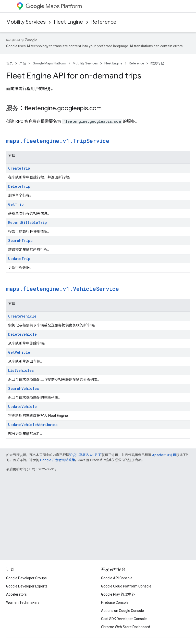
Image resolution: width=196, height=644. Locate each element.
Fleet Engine (68, 22)
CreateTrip (19, 168)
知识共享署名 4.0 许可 (85, 455)
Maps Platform (54, 6)
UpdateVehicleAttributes (33, 425)
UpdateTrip (19, 259)
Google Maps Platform (49, 63)
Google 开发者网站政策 (58, 460)
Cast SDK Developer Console (124, 619)
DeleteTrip (19, 186)
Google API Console (117, 578)
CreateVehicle (22, 316)
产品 (23, 63)
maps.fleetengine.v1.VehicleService (63, 289)
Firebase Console (115, 602)
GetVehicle (19, 352)
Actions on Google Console (122, 611)
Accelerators (16, 594)
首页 (9, 63)
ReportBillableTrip (28, 222)
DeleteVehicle (22, 334)
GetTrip (16, 204)
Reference (104, 22)
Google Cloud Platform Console (126, 586)
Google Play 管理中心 (118, 594)
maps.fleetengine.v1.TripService (58, 141)
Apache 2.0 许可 (164, 455)
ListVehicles (21, 370)
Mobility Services (26, 22)
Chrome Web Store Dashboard (126, 627)
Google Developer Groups (26, 578)
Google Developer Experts (27, 586)
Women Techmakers (23, 602)
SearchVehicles (23, 388)
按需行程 (157, 63)
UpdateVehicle (22, 407)
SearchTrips (20, 241)
